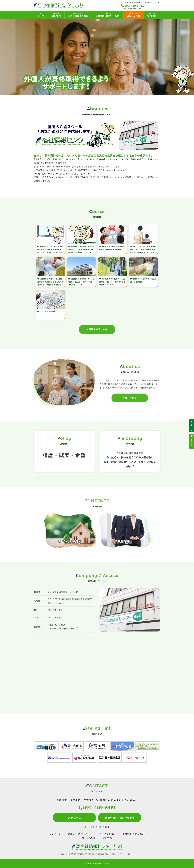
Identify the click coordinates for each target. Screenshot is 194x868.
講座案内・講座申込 (78, 834)
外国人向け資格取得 (78, 15)
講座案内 (56, 15)
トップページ (54, 834)
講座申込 (74, 818)
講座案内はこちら (98, 330)
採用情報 (152, 15)
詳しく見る (131, 402)
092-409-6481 (134, 6)
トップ (41, 15)
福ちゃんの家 (133, 15)
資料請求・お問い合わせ (107, 15)
